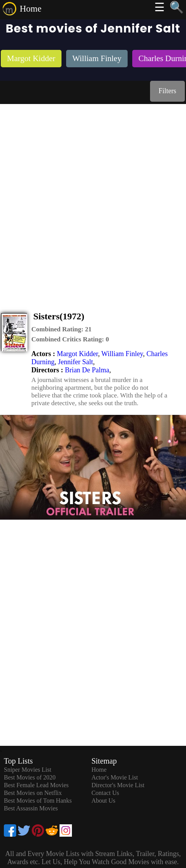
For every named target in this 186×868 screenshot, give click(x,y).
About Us (103, 801)
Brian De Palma (87, 370)
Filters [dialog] (167, 91)
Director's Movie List (118, 785)
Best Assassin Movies (31, 808)
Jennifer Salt (75, 362)
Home (31, 9)
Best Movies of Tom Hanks (38, 801)
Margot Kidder (77, 354)
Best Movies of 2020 (30, 777)
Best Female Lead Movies (36, 785)
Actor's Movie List (114, 777)
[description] (61, 329)
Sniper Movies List (28, 770)
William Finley (122, 354)
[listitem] (31, 59)
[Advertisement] (93, 201)
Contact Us (105, 793)
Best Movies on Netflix (33, 793)
